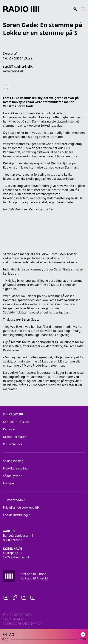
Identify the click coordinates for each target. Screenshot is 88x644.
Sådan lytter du (14, 476)
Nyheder (9, 483)
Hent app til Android (34, 578)
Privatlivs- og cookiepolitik (21, 507)
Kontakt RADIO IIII (16, 422)
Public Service (13, 444)
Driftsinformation (15, 437)
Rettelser (9, 429)
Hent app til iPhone (33, 574)
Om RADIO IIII (13, 414)
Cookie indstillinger (17, 515)
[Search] (60, 9)
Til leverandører (14, 500)
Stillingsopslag (13, 461)
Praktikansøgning (15, 468)
